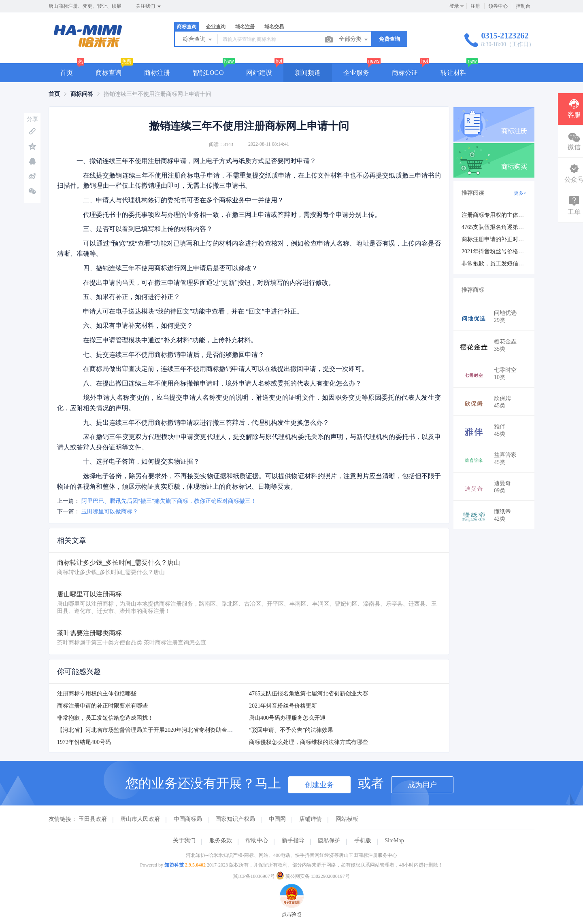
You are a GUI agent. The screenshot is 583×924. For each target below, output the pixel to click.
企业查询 (216, 27)
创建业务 (319, 785)
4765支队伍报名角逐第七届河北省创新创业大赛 (309, 694)
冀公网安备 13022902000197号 (313, 876)
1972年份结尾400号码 (84, 742)
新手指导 (293, 840)
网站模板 (347, 819)
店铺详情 (311, 819)
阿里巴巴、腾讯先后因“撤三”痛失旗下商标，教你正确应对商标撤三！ (169, 501)
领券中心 (498, 6)
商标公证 (405, 73)
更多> (520, 193)
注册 (475, 6)
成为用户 (422, 785)
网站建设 (259, 73)
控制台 (523, 6)
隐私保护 (329, 840)
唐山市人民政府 (140, 819)
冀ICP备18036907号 (254, 876)
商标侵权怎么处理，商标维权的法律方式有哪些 (309, 742)
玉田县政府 (93, 819)
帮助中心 (257, 840)
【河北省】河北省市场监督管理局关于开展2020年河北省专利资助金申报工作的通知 (162, 730)
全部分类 (354, 40)
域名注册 (245, 27)
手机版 (363, 840)
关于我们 (184, 840)
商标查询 (187, 27)
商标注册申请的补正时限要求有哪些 (102, 706)
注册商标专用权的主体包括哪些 (97, 694)
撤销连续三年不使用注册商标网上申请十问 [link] (157, 94)
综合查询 (198, 40)
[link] (54, 94)
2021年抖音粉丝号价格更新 (283, 706)
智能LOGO (208, 73)
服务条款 (221, 840)
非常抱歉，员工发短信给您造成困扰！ (105, 718)
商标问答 (82, 94)
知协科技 (174, 865)
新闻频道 (308, 73)
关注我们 (149, 6)
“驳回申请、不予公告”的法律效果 (291, 730)
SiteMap (394, 840)
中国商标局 (188, 819)
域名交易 (274, 27)
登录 (454, 6)
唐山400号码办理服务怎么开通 (287, 718)
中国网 (277, 819)
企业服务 (356, 73)
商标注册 (157, 73)
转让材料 (453, 73)
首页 (66, 73)
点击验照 (291, 888)
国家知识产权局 (235, 819)
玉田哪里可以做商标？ (110, 512)
